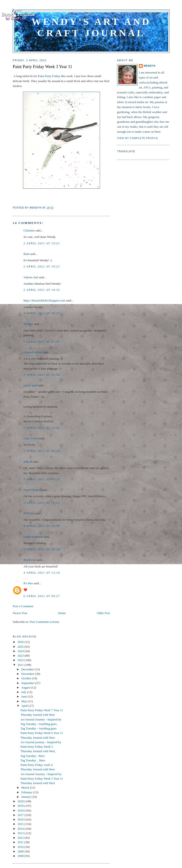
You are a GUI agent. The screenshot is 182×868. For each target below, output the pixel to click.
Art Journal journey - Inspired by (41, 742)
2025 (21, 647)
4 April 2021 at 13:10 (42, 573)
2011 (21, 842)
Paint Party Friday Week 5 (37, 747)
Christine (29, 230)
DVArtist (29, 513)
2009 (21, 851)
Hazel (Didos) (32, 490)
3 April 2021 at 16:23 (42, 503)
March (26, 787)
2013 (21, 833)
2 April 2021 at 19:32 (42, 290)
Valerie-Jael (31, 277)
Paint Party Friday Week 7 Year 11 (42, 710)
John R (28, 462)
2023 (21, 656)
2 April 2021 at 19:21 (42, 243)
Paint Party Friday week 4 (36, 765)
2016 (21, 819)
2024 (21, 651)
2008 (21, 856)
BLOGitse (30, 560)
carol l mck (30, 385)
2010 (21, 847)
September (28, 683)
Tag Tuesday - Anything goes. (39, 724)
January (27, 797)
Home (62, 613)
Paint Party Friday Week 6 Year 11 (42, 733)
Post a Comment (23, 606)
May (25, 701)
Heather (28, 324)
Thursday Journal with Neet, (38, 751)
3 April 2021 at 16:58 (42, 526)
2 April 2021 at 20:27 (42, 313)
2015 (21, 824)
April (25, 706)
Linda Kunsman (33, 537)
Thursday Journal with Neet (38, 715)
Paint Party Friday (49, 76)
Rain (27, 254)
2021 (21, 665)
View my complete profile (138, 138)
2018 (21, 810)
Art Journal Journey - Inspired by (41, 719)
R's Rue (28, 583)
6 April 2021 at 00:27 (42, 596)
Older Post (103, 613)
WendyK (150, 66)
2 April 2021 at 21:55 (42, 342)
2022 (21, 660)
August (26, 687)
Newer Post (20, 613)
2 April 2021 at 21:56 (42, 375)
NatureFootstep (33, 352)
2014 (21, 829)
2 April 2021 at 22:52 (42, 428)
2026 (21, 642)
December (28, 669)
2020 (21, 801)
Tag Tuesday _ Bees (33, 760)
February (27, 792)
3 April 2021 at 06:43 (42, 451)
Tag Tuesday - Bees (32, 756)
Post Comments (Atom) (45, 622)
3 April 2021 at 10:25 (42, 479)
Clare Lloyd (31, 438)
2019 (21, 806)
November (28, 674)
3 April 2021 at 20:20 (42, 549)
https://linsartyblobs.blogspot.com (44, 300)
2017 (21, 815)
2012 (21, 838)
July (24, 692)
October (27, 678)
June (25, 696)
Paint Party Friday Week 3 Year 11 (43, 67)
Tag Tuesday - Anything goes (38, 728)
